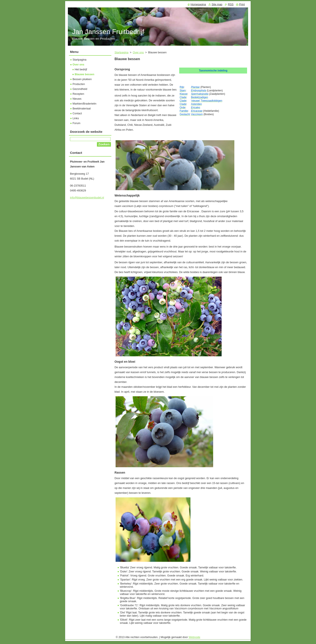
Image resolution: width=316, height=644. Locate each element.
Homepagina (198, 4)
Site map (217, 4)
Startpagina (121, 52)
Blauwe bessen (84, 74)
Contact (77, 113)
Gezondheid (80, 89)
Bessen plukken (82, 79)
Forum (76, 123)
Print (242, 4)
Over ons (138, 52)
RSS (231, 4)
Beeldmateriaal (82, 108)
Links (76, 118)
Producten (79, 84)
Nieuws (77, 99)
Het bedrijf (81, 69)
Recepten (78, 94)
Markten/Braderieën (84, 104)
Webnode (195, 637)
